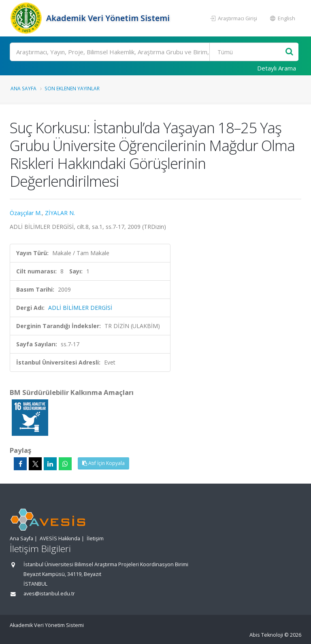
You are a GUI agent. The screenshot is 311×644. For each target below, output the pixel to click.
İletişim (95, 538)
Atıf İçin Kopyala (103, 463)
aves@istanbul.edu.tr (49, 594)
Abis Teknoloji (266, 635)
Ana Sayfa (23, 88)
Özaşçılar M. (26, 213)
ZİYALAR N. (60, 213)
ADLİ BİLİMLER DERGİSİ (80, 308)
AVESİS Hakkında (60, 538)
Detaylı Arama (277, 68)
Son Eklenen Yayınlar (72, 88)
